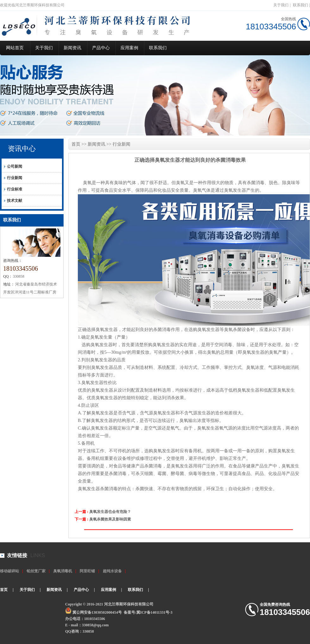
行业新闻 (15, 178)
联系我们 (301, 5)
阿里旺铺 (87, 571)
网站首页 (15, 48)
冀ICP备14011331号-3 (154, 612)
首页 (76, 144)
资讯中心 (22, 149)
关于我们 (281, 5)
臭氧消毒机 (63, 571)
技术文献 (15, 201)
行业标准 (15, 189)
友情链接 (17, 555)
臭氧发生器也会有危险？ (110, 512)
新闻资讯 (72, 48)
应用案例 (129, 48)
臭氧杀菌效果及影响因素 (110, 519)
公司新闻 (15, 166)
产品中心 (101, 48)
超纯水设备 (112, 571)
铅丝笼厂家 (36, 571)
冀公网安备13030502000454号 (97, 612)
